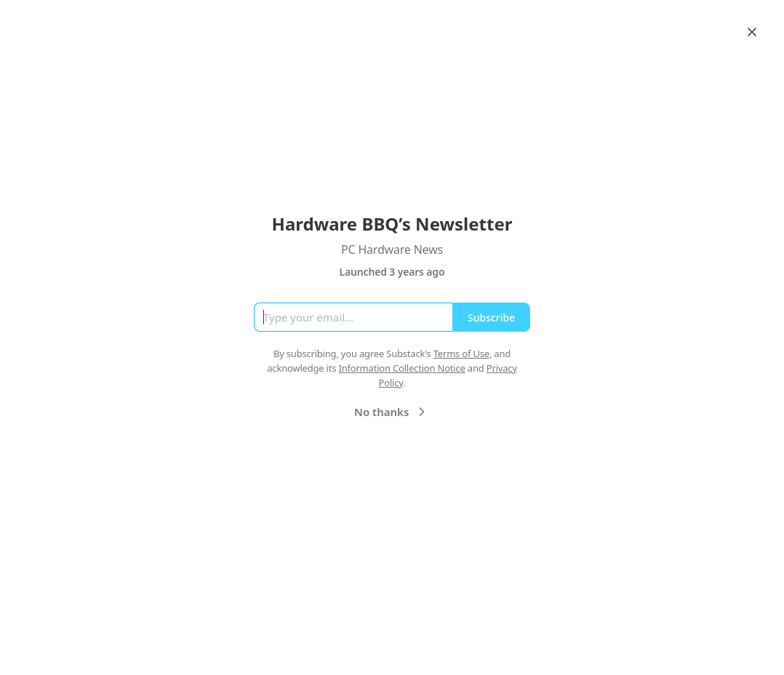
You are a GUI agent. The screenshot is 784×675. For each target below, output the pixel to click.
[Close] (752, 32)
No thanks (392, 412)
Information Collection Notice (401, 368)
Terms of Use (461, 354)
